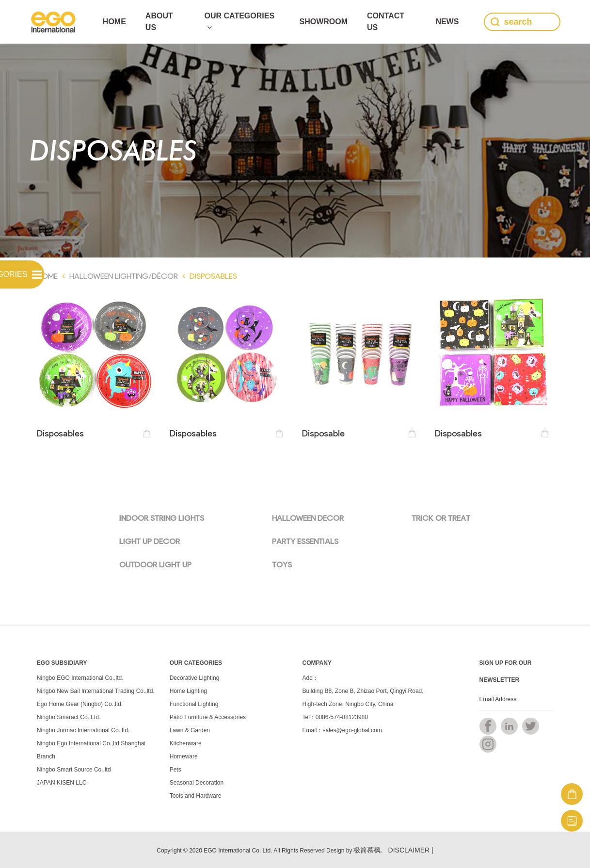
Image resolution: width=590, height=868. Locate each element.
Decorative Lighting (195, 678)
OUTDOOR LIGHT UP (155, 564)
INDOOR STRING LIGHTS (162, 518)
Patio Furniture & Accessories (208, 717)
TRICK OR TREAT (441, 518)
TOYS (282, 564)
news (447, 22)
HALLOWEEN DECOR (308, 518)
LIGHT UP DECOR (150, 541)
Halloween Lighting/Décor (124, 276)
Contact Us (386, 22)
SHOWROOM (323, 22)
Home (114, 22)
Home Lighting (188, 691)
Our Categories (240, 21)
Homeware (184, 756)
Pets (175, 770)
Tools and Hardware (196, 796)
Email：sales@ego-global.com (342, 730)
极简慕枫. (368, 850)
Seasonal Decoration (197, 783)
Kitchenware (186, 743)
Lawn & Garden (190, 730)
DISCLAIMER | (411, 850)
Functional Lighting (194, 704)
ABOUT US (159, 22)
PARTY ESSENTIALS (305, 541)
